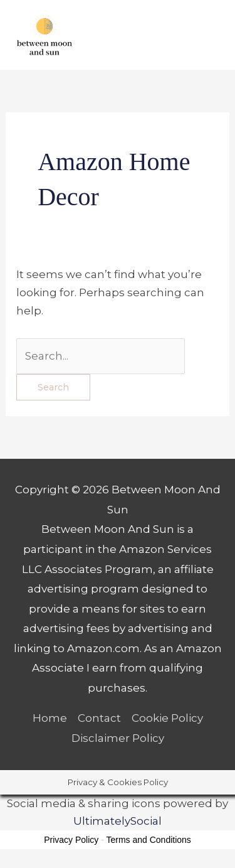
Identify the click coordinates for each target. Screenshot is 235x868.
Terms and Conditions (148, 840)
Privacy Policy (71, 840)
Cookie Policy (167, 718)
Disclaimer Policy (118, 738)
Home (50, 718)
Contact (99, 718)
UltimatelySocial (118, 821)
